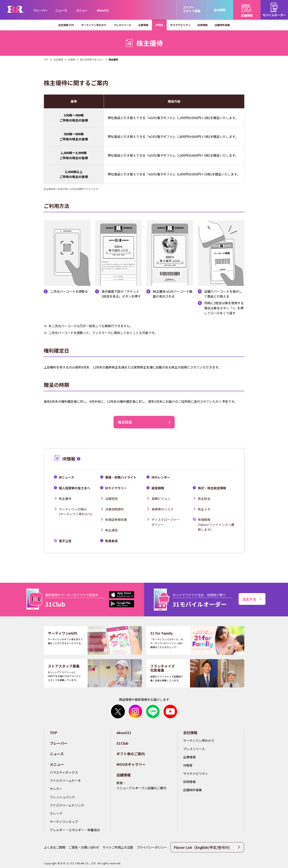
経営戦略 (158, 488)
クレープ (56, 813)
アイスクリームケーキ (65, 780)
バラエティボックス (64, 772)
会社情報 (190, 733)
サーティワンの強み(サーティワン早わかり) (76, 512)
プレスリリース (194, 749)
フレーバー (40, 10)
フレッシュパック (62, 797)
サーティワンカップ (64, 822)
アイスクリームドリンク (67, 805)
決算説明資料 (114, 509)
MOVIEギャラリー (131, 764)
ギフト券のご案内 (131, 754)
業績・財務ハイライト (121, 477)
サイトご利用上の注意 (118, 847)
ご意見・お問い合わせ (84, 847)
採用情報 (189, 782)
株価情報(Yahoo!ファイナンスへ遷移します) (216, 524)
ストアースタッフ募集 (192, 9)
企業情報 (189, 757)
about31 (103, 10)
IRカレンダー (161, 477)
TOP (53, 733)
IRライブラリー (116, 488)
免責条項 (111, 541)
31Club (122, 743)
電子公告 (65, 541)
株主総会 (204, 499)
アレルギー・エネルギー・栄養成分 (75, 830)
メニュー (57, 764)
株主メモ (204, 509)
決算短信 (111, 499)
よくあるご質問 (55, 847)
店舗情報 (124, 775)
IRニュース (66, 477)
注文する (252, 599)
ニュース (61, 10)
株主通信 (111, 530)
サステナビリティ (196, 773)
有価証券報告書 (116, 519)
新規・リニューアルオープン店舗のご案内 (141, 785)
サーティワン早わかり (199, 741)
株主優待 (65, 499)
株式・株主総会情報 (212, 488)
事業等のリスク (163, 509)
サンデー (56, 789)
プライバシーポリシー (152, 847)
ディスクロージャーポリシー (165, 522)
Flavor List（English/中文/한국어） (207, 847)
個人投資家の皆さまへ (74, 488)
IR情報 (188, 765)
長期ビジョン (161, 499)
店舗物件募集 (193, 790)
